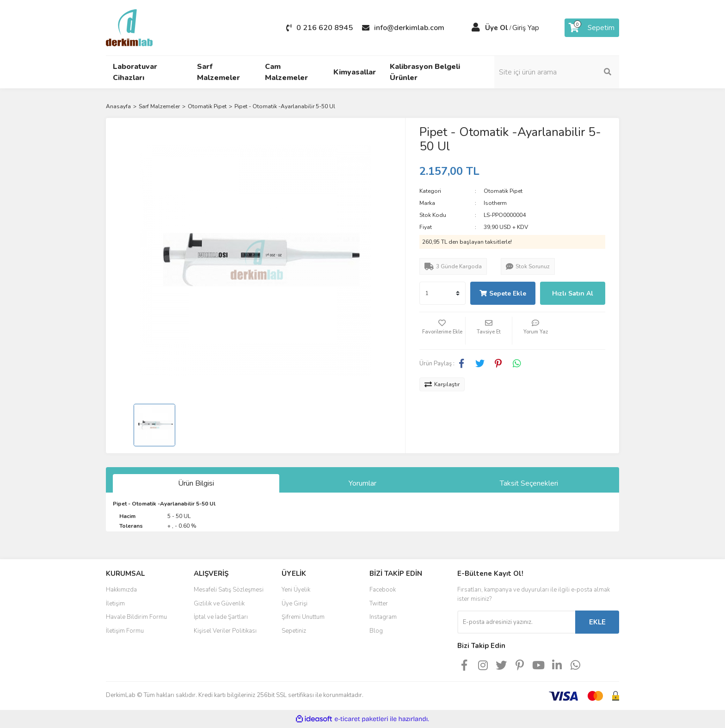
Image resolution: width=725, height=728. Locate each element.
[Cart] (592, 28)
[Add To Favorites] (442, 331)
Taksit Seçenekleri (529, 483)
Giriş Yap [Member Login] (526, 28)
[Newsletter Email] (516, 622)
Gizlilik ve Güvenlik (219, 604)
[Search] (557, 72)
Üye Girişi (295, 604)
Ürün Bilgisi (196, 483)
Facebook (383, 590)
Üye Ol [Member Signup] (497, 28)
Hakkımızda (121, 590)
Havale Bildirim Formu (136, 617)
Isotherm (495, 203)
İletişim (115, 604)
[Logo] (129, 27)
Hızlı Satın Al (573, 293)
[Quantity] (442, 293)
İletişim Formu (125, 631)
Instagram (383, 617)
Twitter (379, 604)
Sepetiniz (294, 631)
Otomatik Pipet (503, 191)
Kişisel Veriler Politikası (225, 631)
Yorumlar (362, 483)
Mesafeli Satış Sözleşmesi (229, 590)
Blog (376, 631)
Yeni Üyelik (296, 590)
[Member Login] (476, 28)
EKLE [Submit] (597, 622)
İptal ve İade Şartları (221, 617)
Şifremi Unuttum (303, 617)
